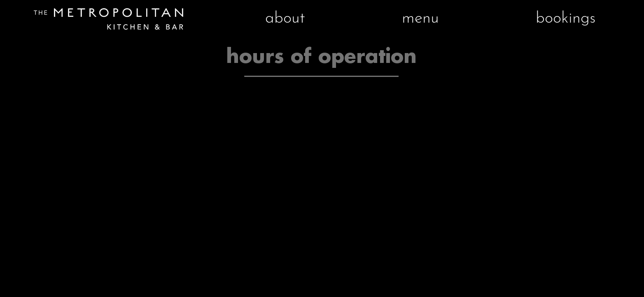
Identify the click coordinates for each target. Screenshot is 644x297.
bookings (566, 19)
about (285, 19)
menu (420, 19)
